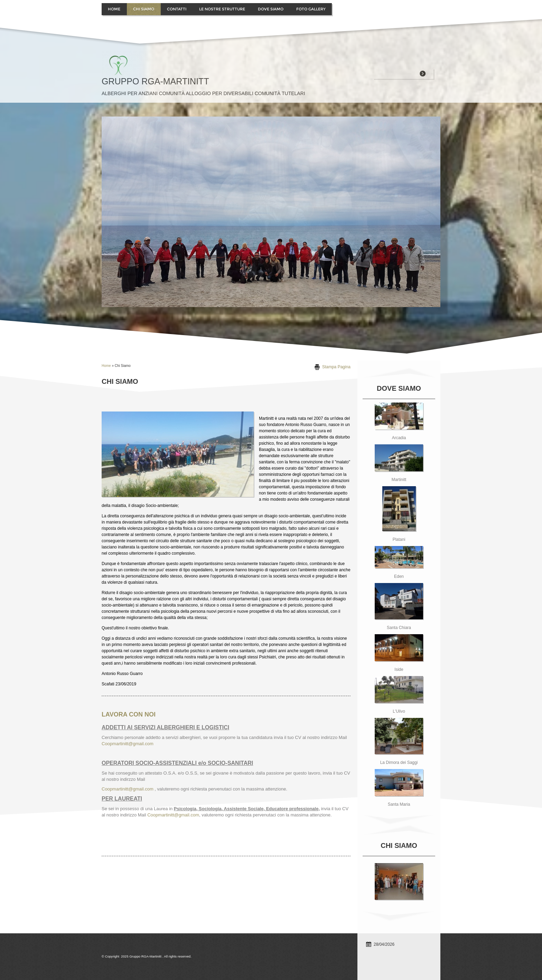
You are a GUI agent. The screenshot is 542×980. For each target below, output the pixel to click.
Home (114, 9)
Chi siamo (144, 9)
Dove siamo (271, 9)
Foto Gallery (311, 9)
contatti (177, 9)
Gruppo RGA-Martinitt (155, 81)
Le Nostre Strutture (222, 9)
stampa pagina (336, 367)
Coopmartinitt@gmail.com (128, 744)
